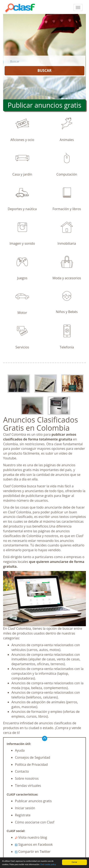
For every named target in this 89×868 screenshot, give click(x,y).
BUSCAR (44, 70)
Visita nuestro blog (31, 837)
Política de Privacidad (31, 764)
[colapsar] (78, 7)
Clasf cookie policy (48, 864)
